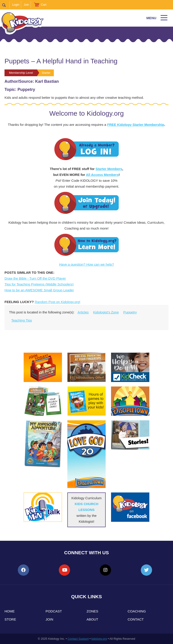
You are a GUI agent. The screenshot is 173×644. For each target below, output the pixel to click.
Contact (136, 619)
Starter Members (109, 169)
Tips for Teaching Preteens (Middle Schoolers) (39, 284)
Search (6, 5)
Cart (44, 5)
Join (26, 5)
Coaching (137, 611)
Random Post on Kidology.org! (57, 302)
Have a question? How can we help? (86, 264)
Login (16, 5)
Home (10, 611)
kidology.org (99, 639)
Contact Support (78, 639)
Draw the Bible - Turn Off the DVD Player (35, 278)
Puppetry (130, 312)
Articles (83, 312)
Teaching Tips (22, 320)
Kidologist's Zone (106, 312)
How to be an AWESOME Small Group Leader (39, 290)
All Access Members (102, 175)
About (92, 619)
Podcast (54, 611)
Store (10, 619)
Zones (92, 611)
